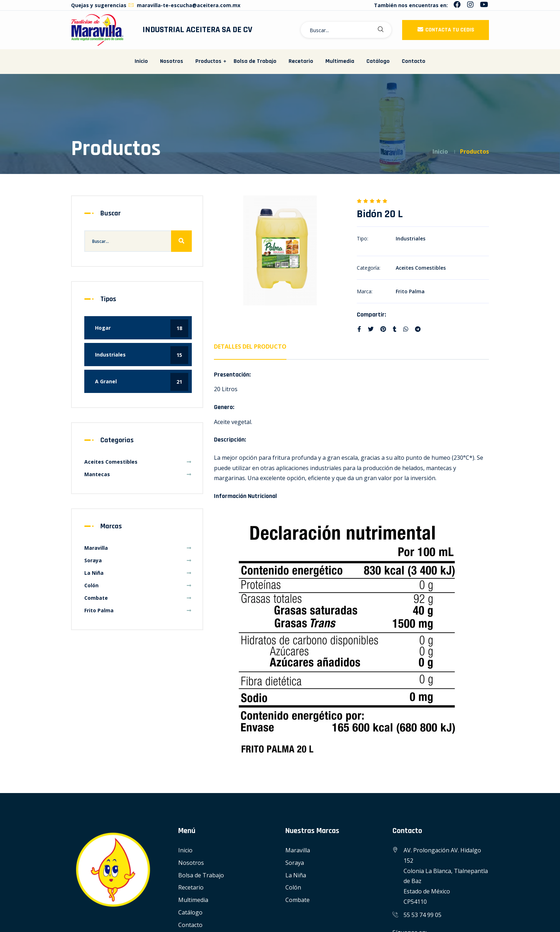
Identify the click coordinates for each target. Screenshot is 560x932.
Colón (138, 585)
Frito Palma (410, 291)
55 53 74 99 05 (422, 915)
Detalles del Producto (250, 347)
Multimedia (340, 61)
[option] (280, 250)
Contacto (414, 61)
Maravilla (138, 548)
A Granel (142, 382)
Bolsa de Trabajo (255, 61)
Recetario (301, 61)
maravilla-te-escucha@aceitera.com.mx (184, 5)
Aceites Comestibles (421, 268)
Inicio (141, 61)
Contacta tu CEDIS (446, 30)
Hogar (142, 328)
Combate (138, 598)
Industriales (411, 238)
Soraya (138, 560)
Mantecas (138, 474)
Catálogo (378, 61)
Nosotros (172, 61)
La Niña (138, 573)
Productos (208, 61)
